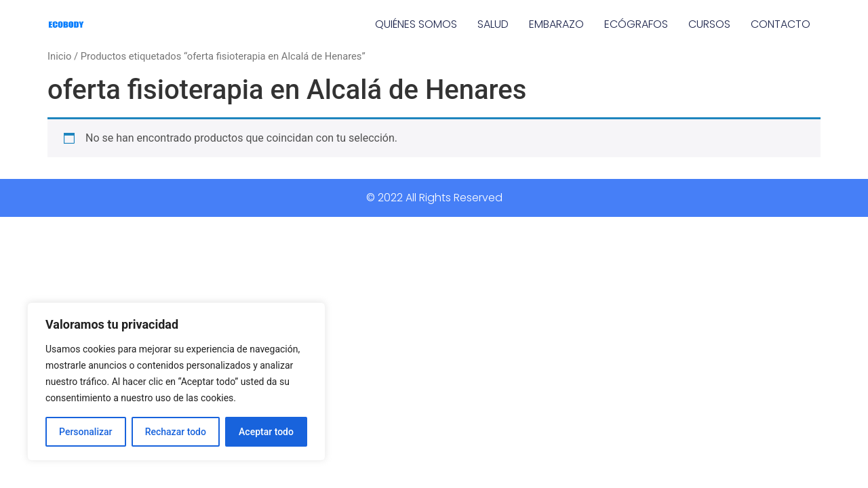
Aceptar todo (266, 432)
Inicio (59, 56)
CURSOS (709, 24)
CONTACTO (781, 24)
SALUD (493, 24)
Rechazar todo (176, 432)
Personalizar (85, 432)
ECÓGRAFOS (636, 24)
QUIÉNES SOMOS (416, 24)
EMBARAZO (556, 24)
